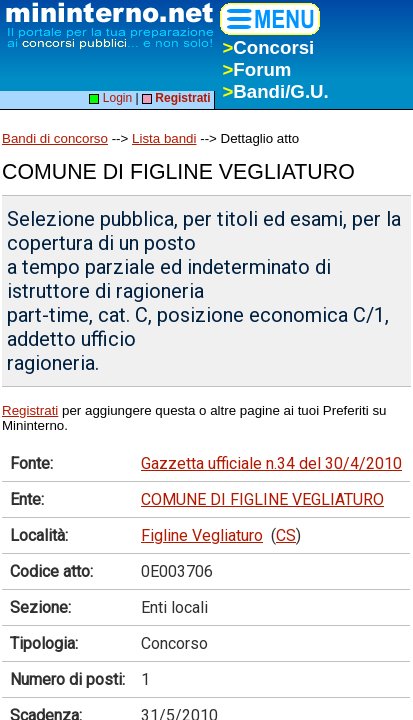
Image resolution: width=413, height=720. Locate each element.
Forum (256, 69)
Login (110, 98)
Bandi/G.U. (275, 91)
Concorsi (268, 47)
